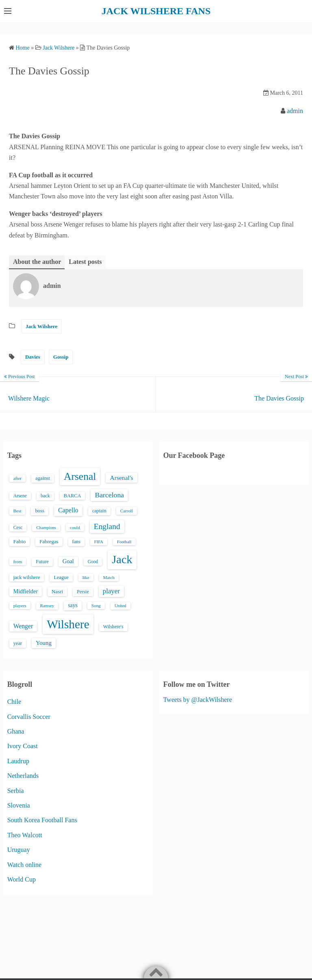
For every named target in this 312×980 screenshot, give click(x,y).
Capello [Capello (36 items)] (68, 510)
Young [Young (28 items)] (44, 643)
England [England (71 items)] (107, 526)
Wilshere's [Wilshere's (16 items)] (113, 627)
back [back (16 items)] (45, 496)
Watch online (24, 865)
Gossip (61, 357)
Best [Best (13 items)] (17, 511)
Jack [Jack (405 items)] (122, 559)
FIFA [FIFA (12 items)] (99, 542)
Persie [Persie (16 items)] (83, 592)
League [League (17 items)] (61, 577)
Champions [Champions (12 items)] (46, 528)
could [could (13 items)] (75, 527)
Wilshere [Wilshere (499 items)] (68, 624)
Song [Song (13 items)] (96, 605)
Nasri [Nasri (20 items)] (57, 591)
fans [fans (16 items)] (76, 542)
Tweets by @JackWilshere (198, 700)
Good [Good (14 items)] (93, 562)
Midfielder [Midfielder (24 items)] (26, 591)
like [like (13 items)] (86, 577)
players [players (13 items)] (20, 605)
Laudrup (18, 761)
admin (295, 111)
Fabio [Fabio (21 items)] (19, 541)
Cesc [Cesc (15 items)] (18, 528)
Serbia (16, 791)
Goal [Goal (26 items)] (68, 561)
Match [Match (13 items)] (109, 577)
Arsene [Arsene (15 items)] (20, 496)
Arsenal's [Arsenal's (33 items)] (121, 478)
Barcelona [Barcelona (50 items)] (109, 495)
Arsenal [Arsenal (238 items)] (80, 476)
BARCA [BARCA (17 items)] (73, 496)
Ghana (16, 731)
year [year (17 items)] (18, 643)
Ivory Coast (23, 746)
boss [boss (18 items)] (40, 511)
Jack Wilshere (41, 326)
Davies (33, 357)
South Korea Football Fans (42, 820)
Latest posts (85, 262)
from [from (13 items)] (18, 562)
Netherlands (23, 776)
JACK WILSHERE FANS (156, 11)
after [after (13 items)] (17, 478)
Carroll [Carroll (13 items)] (127, 511)
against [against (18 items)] (43, 478)
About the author (37, 262)
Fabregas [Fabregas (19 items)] (49, 542)
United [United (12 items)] (120, 606)
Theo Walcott (25, 835)
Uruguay (19, 850)
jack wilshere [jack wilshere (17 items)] (27, 577)
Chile (14, 702)
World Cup (22, 879)
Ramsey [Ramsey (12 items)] (47, 606)
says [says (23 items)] (73, 605)
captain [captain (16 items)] (99, 511)
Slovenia (19, 805)
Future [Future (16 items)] (42, 562)
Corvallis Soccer (29, 717)
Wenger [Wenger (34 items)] (23, 626)
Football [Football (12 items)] (124, 542)
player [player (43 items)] (111, 591)
